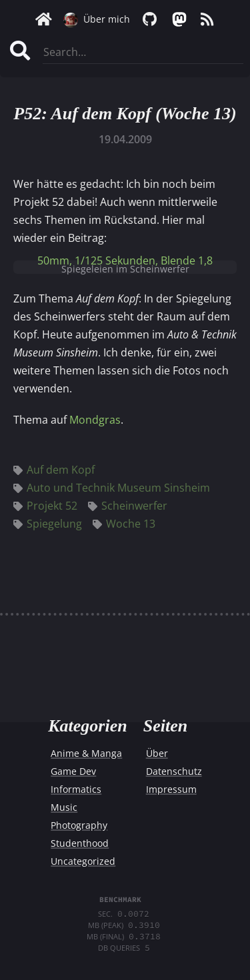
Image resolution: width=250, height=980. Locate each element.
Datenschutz (174, 771)
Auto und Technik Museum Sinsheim (112, 488)
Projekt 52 (45, 506)
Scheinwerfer (128, 506)
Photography (79, 825)
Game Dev (73, 771)
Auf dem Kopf (54, 470)
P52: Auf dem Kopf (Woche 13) (125, 114)
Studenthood (80, 843)
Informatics (76, 789)
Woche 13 (124, 524)
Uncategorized (83, 861)
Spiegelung (48, 524)
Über (157, 753)
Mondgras (95, 420)
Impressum (171, 789)
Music (64, 807)
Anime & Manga (86, 753)
